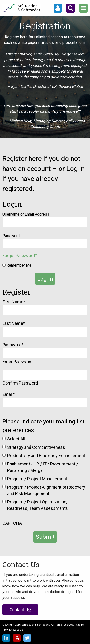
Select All (16, 439)
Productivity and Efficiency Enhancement (46, 456)
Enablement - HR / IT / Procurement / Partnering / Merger (43, 467)
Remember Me (17, 265)
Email (9, 394)
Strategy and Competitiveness (36, 447)
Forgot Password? (20, 256)
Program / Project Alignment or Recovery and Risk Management (46, 490)
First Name (14, 302)
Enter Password (18, 362)
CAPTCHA (12, 523)
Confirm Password (20, 383)
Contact (21, 610)
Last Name (14, 323)
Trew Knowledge (13, 630)
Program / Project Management (37, 479)
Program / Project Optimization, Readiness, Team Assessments (38, 505)
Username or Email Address (26, 214)
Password (11, 236)
